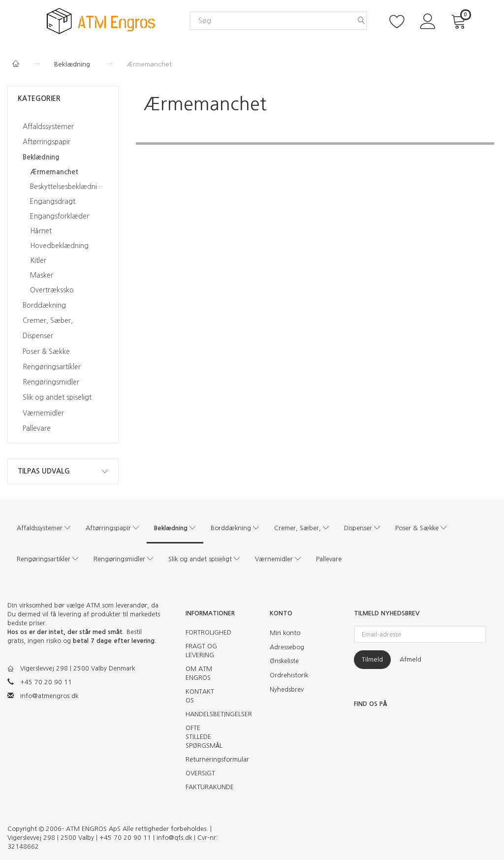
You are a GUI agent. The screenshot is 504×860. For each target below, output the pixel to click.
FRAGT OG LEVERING (201, 651)
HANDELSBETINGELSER (207, 714)
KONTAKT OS (200, 696)
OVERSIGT (200, 773)
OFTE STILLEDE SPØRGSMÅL (204, 737)
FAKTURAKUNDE (207, 787)
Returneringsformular (207, 759)
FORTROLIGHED (207, 632)
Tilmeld (372, 659)
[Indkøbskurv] (460, 20)
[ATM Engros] (101, 20)
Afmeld (410, 659)
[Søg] (361, 21)
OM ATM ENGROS (199, 673)
